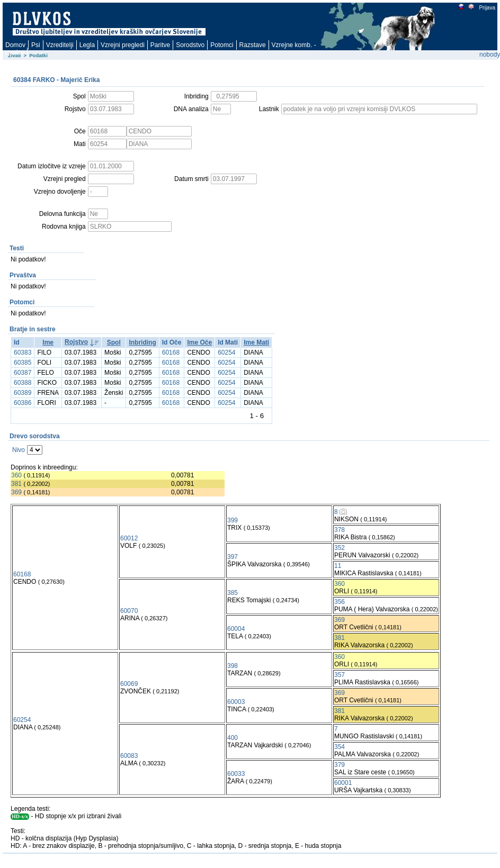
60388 (23, 383)
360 (16, 475)
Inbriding (142, 342)
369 (16, 492)
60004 (236, 629)
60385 (23, 363)
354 (340, 747)
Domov (15, 45)
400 (233, 738)
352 (340, 548)
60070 (129, 611)
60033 (236, 774)
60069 (129, 684)
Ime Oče (199, 342)
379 (340, 765)
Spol (114, 342)
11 (338, 566)
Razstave (253, 45)
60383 (23, 352)
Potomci (222, 45)
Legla (87, 45)
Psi (36, 45)
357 (340, 675)
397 (233, 557)
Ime (48, 342)
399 (233, 520)
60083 (129, 756)
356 (340, 602)
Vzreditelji (60, 45)
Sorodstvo (190, 45)
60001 (343, 783)
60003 (236, 702)
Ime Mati (256, 342)
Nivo (19, 450)
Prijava (487, 8)
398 (233, 666)
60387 (23, 373)
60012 (129, 538)
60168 (171, 352)
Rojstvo (76, 342)
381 (16, 484)
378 (340, 530)
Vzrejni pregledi (123, 45)
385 (233, 593)
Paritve (160, 45)
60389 (23, 393)
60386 (23, 403)
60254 (226, 352)
